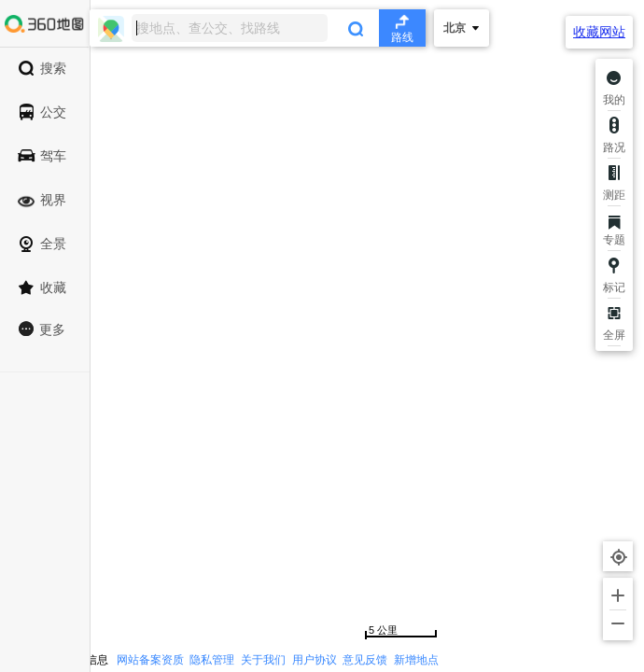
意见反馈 (365, 660)
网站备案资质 (150, 660)
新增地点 (416, 660)
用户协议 (315, 660)
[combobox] (258, 28)
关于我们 (263, 660)
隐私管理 (212, 660)
